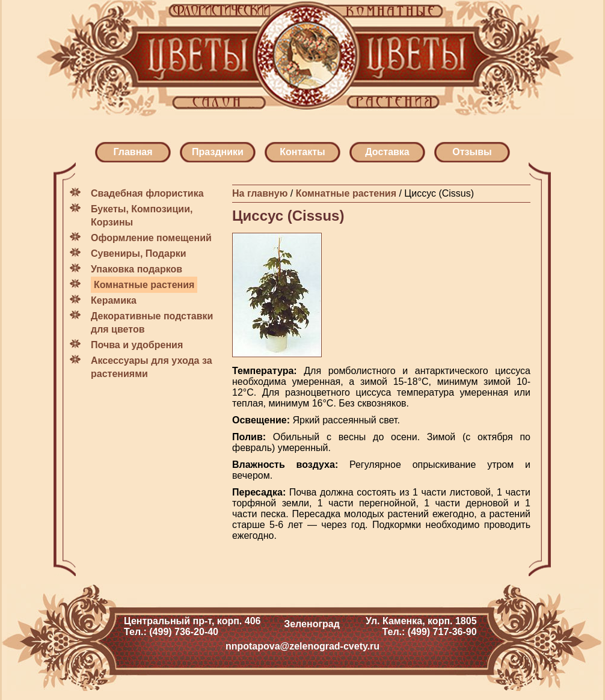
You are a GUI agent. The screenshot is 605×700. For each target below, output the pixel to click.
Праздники (218, 152)
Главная (133, 152)
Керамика (114, 300)
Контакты (302, 152)
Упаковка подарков (137, 269)
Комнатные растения (144, 285)
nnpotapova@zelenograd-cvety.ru (302, 646)
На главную (260, 193)
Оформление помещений (151, 238)
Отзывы (472, 152)
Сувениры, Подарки (139, 253)
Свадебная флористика (147, 193)
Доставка (387, 152)
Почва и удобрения (137, 345)
